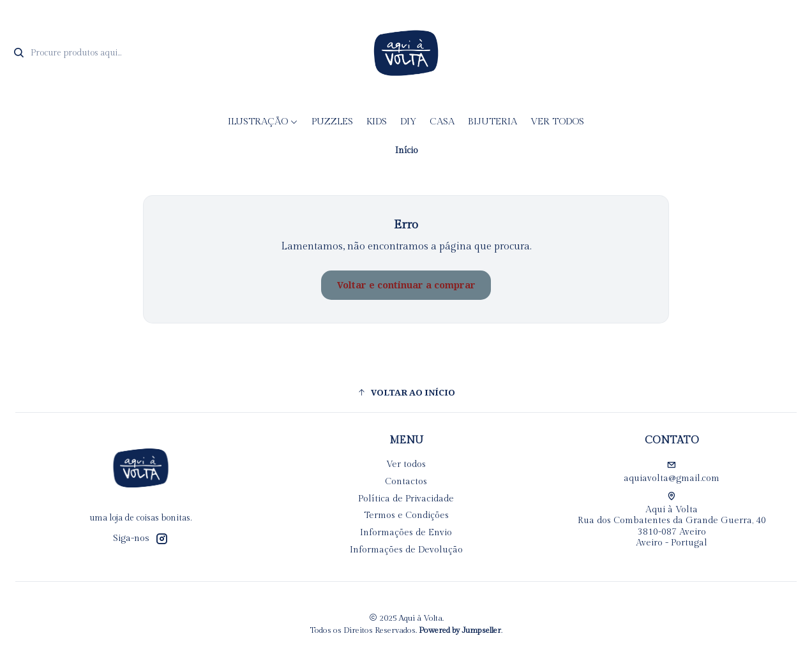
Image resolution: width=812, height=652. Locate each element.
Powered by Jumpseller (460, 631)
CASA (442, 122)
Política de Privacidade (406, 499)
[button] (406, 392)
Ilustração (263, 122)
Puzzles (332, 122)
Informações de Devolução (406, 550)
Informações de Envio (406, 533)
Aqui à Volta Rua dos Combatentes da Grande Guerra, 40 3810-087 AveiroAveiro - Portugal (672, 520)
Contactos (406, 482)
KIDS (377, 122)
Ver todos (557, 122)
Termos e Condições (406, 515)
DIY (408, 122)
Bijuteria (492, 122)
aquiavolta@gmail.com (672, 472)
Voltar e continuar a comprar (406, 285)
